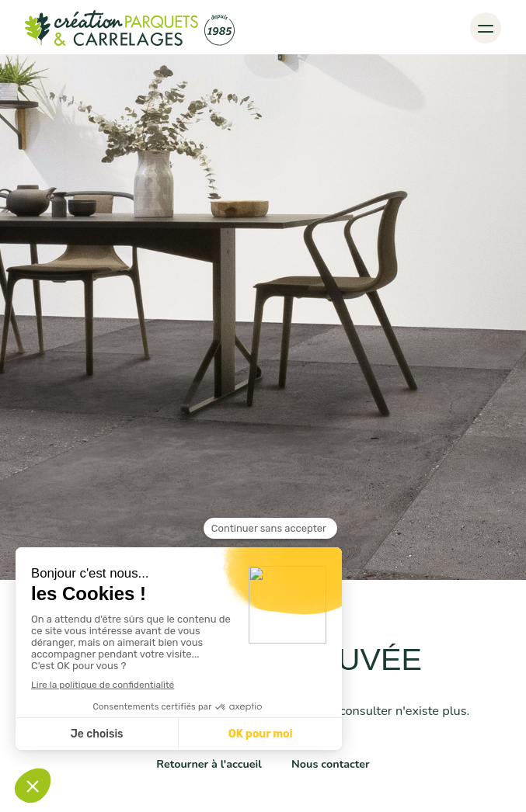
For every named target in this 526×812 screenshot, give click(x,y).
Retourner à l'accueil (209, 764)
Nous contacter (331, 764)
